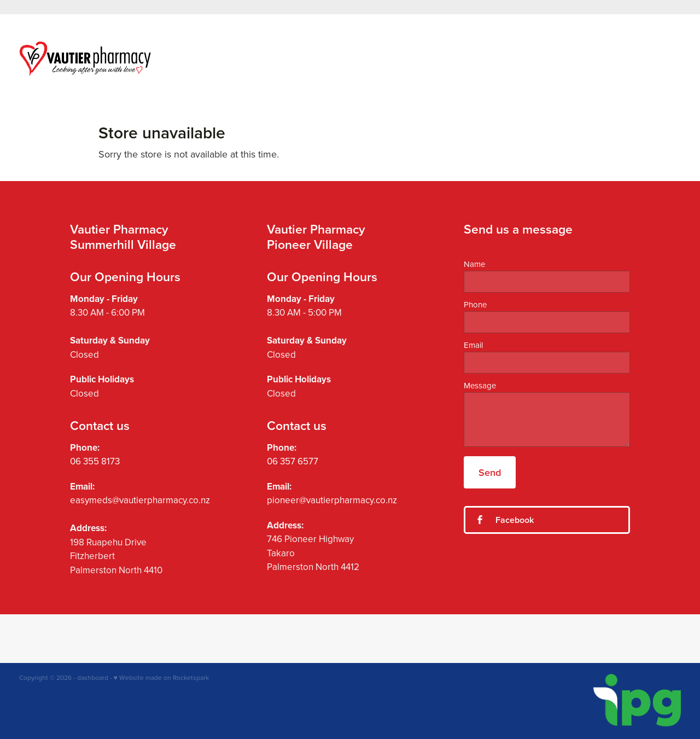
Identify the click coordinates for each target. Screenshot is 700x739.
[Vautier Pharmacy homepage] (85, 59)
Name (474, 264)
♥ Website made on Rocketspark (161, 677)
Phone (475, 304)
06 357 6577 (293, 461)
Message (480, 385)
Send (490, 472)
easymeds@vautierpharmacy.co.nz (140, 500)
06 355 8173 (95, 461)
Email (473, 345)
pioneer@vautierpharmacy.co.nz (332, 500)
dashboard (93, 677)
